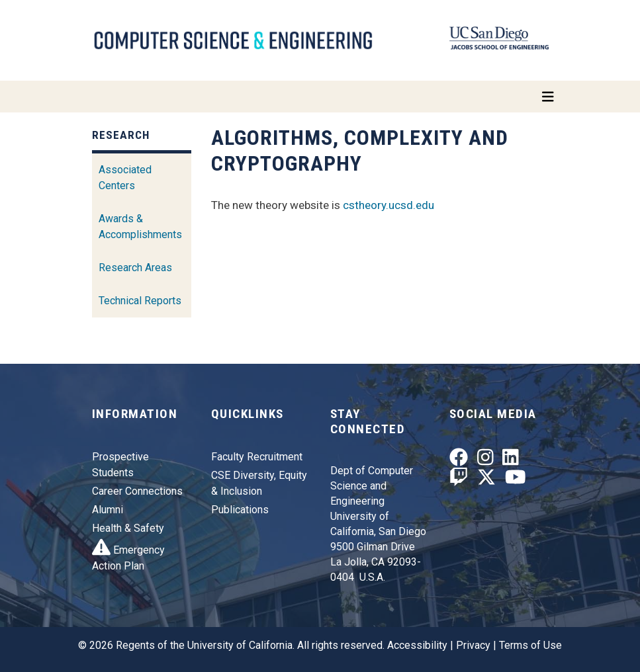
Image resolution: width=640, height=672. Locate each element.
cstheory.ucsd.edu (389, 205)
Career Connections (137, 491)
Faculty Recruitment (257, 457)
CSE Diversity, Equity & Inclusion (259, 483)
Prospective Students (120, 465)
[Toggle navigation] (320, 97)
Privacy (473, 645)
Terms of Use (530, 645)
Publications (240, 510)
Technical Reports (140, 301)
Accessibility (417, 645)
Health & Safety (128, 528)
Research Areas (135, 268)
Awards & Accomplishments (140, 227)
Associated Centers (125, 178)
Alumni (108, 510)
